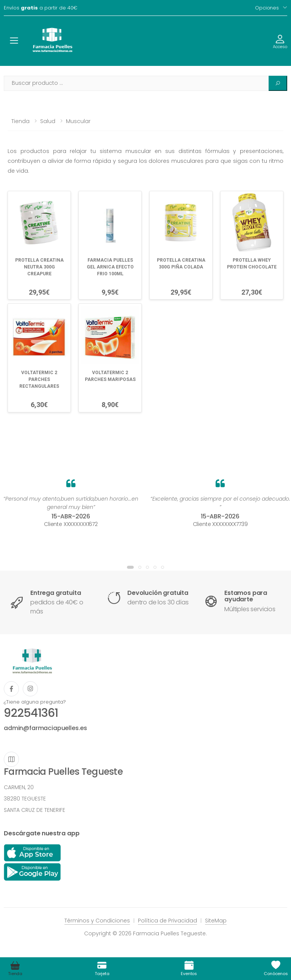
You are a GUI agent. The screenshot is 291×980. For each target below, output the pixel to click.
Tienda (20, 121)
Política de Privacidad (167, 921)
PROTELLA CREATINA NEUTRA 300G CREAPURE (39, 267)
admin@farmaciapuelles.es (45, 728)
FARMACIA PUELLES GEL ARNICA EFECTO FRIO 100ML (110, 267)
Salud (48, 121)
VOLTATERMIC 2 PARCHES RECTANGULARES (39, 379)
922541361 (31, 713)
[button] (130, 567)
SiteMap (216, 921)
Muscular (78, 121)
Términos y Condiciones (97, 921)
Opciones (267, 8)
